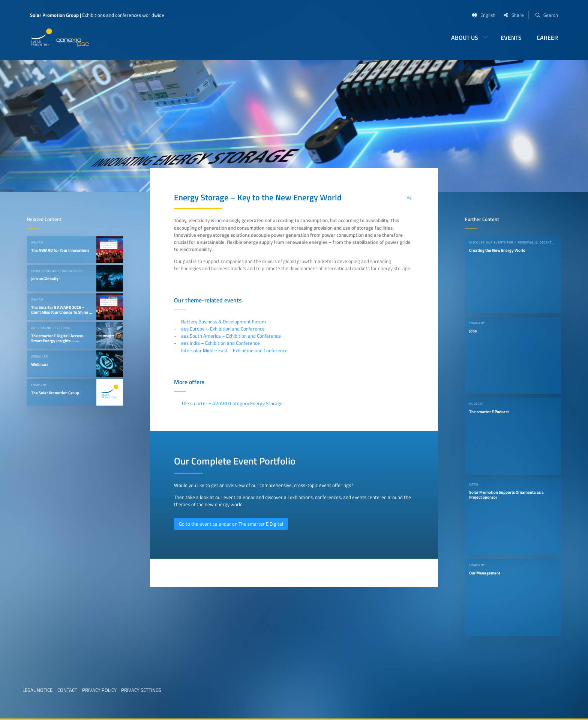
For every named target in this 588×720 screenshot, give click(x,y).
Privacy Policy (99, 690)
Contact (67, 690)
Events (511, 38)
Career (547, 38)
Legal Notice (37, 690)
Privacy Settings (141, 690)
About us (465, 38)
